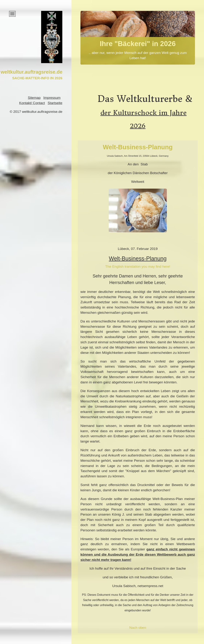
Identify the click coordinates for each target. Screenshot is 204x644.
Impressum (52, 98)
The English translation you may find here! (138, 267)
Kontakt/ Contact (32, 103)
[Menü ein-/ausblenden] (12, 14)
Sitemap (34, 98)
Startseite (55, 103)
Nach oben (138, 628)
